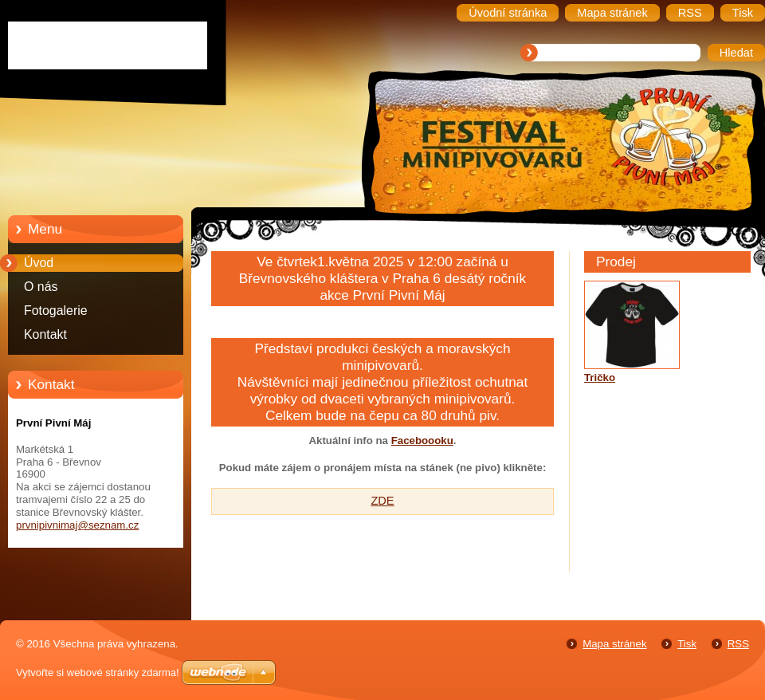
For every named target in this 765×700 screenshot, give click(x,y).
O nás (41, 287)
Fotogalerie (56, 311)
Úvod (39, 263)
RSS (738, 644)
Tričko (600, 378)
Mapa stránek (614, 644)
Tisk (687, 644)
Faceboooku (422, 440)
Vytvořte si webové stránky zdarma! (98, 672)
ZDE (382, 501)
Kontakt (45, 334)
